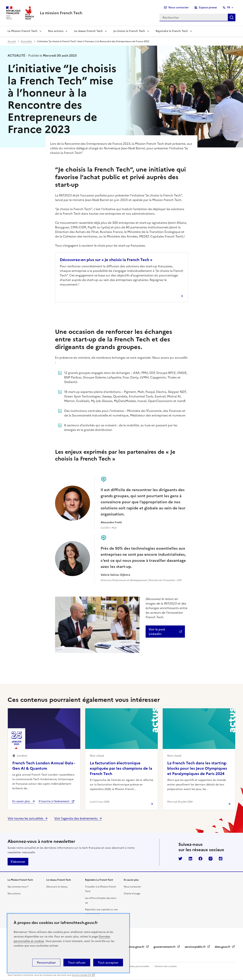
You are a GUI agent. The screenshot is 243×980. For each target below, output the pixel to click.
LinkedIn (190, 859)
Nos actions (56, 31)
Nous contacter (179, 8)
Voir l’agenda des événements (76, 818)
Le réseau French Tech (88, 31)
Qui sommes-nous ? (18, 887)
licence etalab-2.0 (82, 975)
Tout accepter (108, 963)
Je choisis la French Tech (129, 31)
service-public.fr (197, 947)
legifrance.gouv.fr (135, 947)
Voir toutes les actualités (25, 818)
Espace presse (208, 8)
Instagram (211, 859)
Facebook (200, 859)
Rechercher (232, 17)
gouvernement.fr (167, 947)
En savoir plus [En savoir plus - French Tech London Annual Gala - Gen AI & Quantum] (21, 801)
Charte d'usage (132, 894)
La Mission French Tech (22, 31)
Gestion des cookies (166, 966)
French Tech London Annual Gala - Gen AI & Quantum (44, 766)
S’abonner (18, 862)
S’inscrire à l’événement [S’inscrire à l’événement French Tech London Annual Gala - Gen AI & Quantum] (54, 801)
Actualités (26, 41)
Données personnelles (137, 966)
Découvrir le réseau (57, 887)
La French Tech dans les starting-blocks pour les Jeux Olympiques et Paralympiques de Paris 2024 (197, 768)
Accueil (12, 41)
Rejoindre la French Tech (172, 31)
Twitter (180, 859)
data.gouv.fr (225, 947)
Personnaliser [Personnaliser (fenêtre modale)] (46, 963)
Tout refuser (77, 963)
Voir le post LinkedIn (157, 632)
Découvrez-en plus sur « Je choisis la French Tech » (106, 260)
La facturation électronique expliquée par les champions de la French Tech (121, 768)
